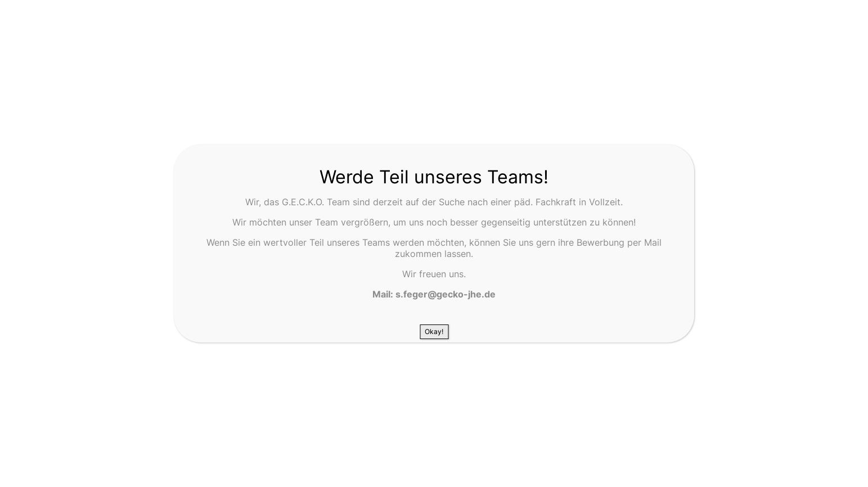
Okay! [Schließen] (434, 332)
